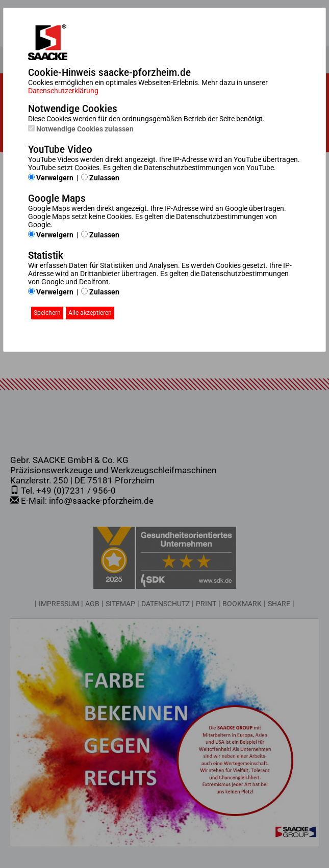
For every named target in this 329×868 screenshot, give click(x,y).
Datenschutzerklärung (63, 91)
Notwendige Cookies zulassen (81, 129)
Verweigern (51, 178)
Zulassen (100, 178)
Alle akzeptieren (90, 313)
